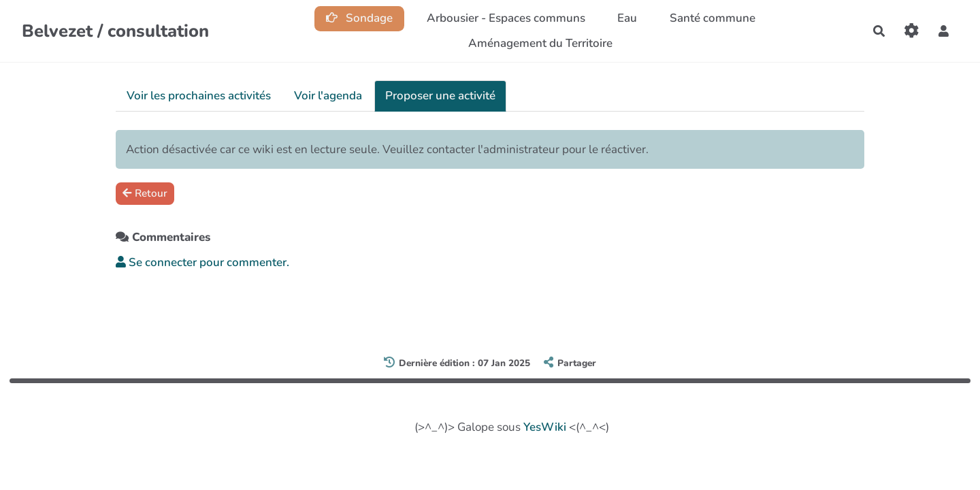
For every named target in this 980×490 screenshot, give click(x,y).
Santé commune (713, 18)
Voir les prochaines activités (199, 96)
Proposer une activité (440, 96)
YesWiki (545, 427)
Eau (627, 18)
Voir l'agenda (328, 96)
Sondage (360, 18)
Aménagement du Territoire (540, 43)
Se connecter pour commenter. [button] (202, 262)
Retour (145, 193)
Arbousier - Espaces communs (506, 18)
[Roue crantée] (912, 31)
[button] (944, 31)
